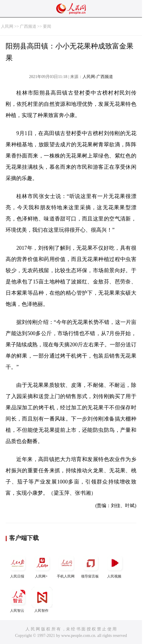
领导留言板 (91, 566)
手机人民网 (66, 566)
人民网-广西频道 (98, 77)
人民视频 (115, 566)
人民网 (7, 26)
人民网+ (42, 566)
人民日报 (18, 566)
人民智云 (18, 600)
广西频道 (28, 26)
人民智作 (42, 600)
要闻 (47, 26)
